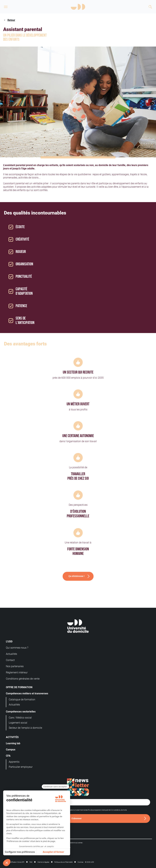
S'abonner (76, 819)
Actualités (11, 654)
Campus (11, 750)
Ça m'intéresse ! (76, 576)
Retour (11, 20)
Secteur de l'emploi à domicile (25, 728)
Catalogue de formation (22, 700)
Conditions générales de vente (23, 679)
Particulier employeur (21, 767)
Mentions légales (43, 862)
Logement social (18, 723)
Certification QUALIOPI (17, 862)
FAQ (31, 862)
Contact (10, 660)
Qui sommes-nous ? (17, 648)
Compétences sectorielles (21, 712)
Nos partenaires (15, 666)
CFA (8, 756)
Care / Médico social (20, 718)
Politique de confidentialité (63, 862)
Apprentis (14, 762)
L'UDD (9, 642)
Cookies (80, 862)
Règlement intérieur (17, 672)
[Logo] (78, 7)
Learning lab (13, 743)
